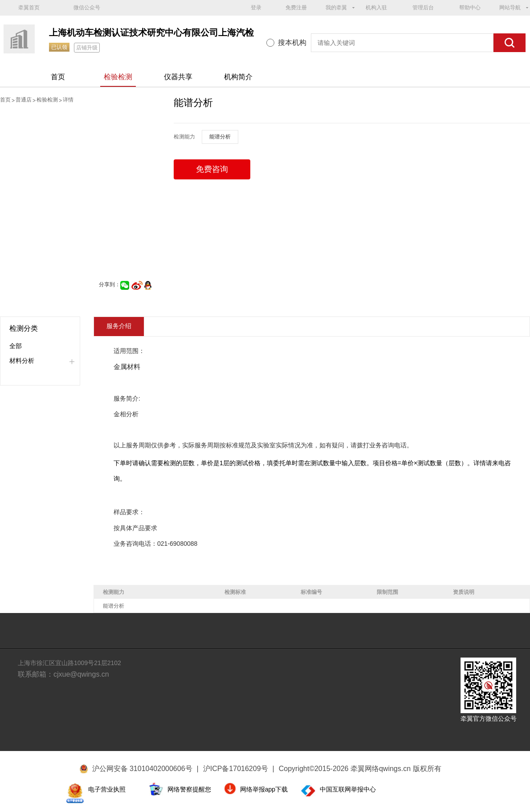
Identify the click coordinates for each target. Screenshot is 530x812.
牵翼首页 (29, 8)
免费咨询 (212, 169)
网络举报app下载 (264, 789)
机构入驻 (376, 8)
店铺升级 (87, 48)
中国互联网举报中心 (348, 789)
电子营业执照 (107, 789)
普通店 (24, 100)
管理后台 (423, 8)
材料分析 (22, 361)
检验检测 (118, 77)
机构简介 (238, 77)
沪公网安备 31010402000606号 (142, 769)
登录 (256, 8)
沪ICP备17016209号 (239, 769)
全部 (16, 346)
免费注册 (296, 8)
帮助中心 (470, 8)
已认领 (59, 47)
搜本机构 (292, 43)
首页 (58, 77)
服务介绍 (119, 326)
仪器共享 (178, 77)
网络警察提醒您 (189, 789)
